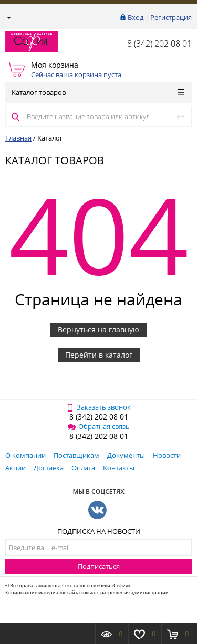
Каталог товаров (98, 92)
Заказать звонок (98, 407)
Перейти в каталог (99, 355)
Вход (136, 17)
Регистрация (171, 17)
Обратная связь (99, 426)
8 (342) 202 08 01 (159, 44)
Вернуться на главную (98, 330)
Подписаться (99, 566)
